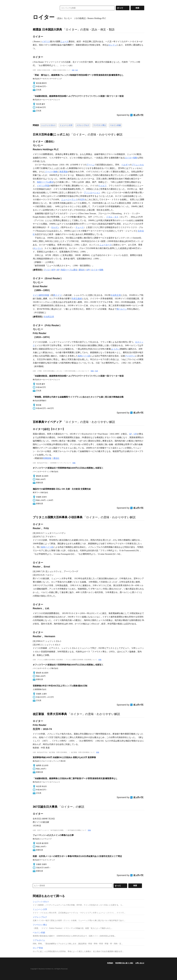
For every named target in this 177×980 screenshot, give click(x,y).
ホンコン (38, 248)
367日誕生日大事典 (45, 807)
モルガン (55, 227)
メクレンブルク (83, 125)
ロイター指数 (131, 158)
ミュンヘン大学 (66, 125)
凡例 (76, 70)
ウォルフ (102, 186)
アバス (47, 270)
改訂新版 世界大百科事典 (50, 714)
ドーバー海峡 (51, 172)
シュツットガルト (48, 125)
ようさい (115, 349)
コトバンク (44, 8)
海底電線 (63, 172)
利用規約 (110, 963)
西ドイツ (57, 295)
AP (58, 270)
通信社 (82, 270)
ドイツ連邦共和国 (41, 295)
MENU (35, 2)
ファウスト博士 (100, 125)
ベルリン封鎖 (115, 125)
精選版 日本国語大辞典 (47, 29)
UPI (88, 270)
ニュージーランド (69, 200)
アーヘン (91, 165)
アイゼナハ (130, 356)
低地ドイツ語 (84, 356)
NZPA (82, 200)
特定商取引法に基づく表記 (124, 963)
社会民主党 (116, 295)
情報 (73, 70)
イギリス (46, 42)
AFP (53, 270)
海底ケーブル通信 (45, 182)
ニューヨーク (105, 245)
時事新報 (47, 458)
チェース (80, 227)
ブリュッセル (138, 165)
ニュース (64, 42)
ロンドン (113, 45)
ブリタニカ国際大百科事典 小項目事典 (58, 517)
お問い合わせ (140, 963)
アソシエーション (92, 193)
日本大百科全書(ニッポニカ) (51, 134)
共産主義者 (77, 299)
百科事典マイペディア (47, 422)
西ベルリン (122, 309)
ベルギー (125, 165)
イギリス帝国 (43, 186)
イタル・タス (112, 217)
